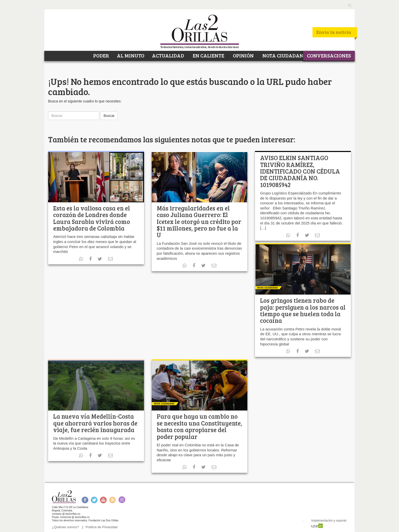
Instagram (122, 500)
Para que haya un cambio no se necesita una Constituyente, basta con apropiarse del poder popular (199, 426)
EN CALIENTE (208, 55)
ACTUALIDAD (168, 55)
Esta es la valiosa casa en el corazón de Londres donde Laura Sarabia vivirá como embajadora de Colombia (92, 218)
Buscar (109, 116)
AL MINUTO (131, 55)
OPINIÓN (243, 55)
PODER (101, 55)
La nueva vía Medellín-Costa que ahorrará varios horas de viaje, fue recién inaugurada (95, 423)
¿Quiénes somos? (65, 527)
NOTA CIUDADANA (284, 55)
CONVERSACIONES (329, 55)
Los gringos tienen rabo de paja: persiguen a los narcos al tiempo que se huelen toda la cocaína (303, 310)
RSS (112, 500)
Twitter (94, 500)
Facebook (85, 500)
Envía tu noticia (334, 32)
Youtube (103, 500)
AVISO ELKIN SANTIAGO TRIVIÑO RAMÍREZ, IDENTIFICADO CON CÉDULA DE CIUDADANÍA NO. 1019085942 (300, 171)
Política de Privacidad (102, 527)
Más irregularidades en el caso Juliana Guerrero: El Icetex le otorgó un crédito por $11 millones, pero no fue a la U (199, 222)
